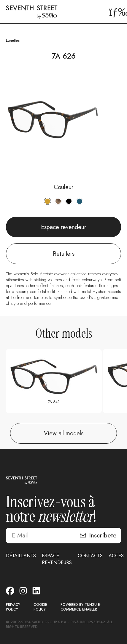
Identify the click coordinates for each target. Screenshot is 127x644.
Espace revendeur (63, 227)
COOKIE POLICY (40, 607)
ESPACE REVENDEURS (57, 559)
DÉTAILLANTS (21, 556)
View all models (64, 433)
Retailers (64, 254)
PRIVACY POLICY (13, 607)
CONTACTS (90, 556)
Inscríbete (103, 535)
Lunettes (13, 40)
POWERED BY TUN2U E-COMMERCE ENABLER (81, 607)
